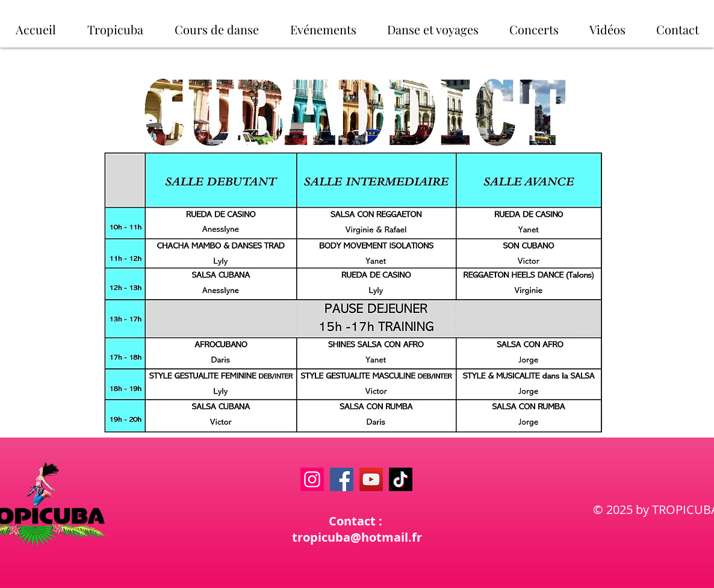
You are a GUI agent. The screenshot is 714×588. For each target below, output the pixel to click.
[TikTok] (401, 479)
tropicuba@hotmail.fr (357, 537)
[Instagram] (312, 479)
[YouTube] (371, 479)
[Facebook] (342, 479)
